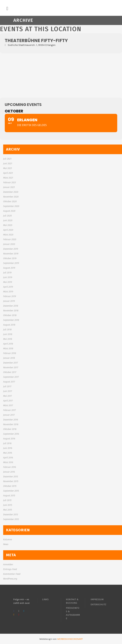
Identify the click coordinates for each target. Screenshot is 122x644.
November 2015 (11, 481)
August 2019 (9, 268)
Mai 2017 (7, 396)
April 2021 (8, 173)
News (6, 544)
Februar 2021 (10, 183)
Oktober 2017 (10, 372)
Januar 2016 (9, 472)
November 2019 (11, 254)
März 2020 (8, 235)
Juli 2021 (7, 159)
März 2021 (8, 178)
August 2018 (9, 325)
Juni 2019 (8, 277)
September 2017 (11, 377)
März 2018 (8, 349)
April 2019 (8, 287)
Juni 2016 (8, 448)
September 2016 (11, 434)
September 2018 (11, 320)
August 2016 (9, 439)
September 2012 (11, 519)
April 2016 (8, 458)
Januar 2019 (9, 301)
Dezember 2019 (11, 249)
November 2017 (11, 368)
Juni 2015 (8, 505)
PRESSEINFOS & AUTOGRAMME (73, 613)
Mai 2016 (8, 453)
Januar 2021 (9, 187)
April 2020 (8, 230)
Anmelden (8, 565)
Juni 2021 (8, 164)
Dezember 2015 (11, 477)
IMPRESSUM (97, 599)
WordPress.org (10, 579)
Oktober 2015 (10, 486)
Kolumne (8, 540)
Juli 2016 (7, 443)
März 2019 (8, 292)
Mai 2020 (8, 225)
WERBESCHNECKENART (70, 639)
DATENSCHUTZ (98, 604)
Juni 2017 (8, 391)
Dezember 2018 (11, 306)
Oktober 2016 (10, 429)
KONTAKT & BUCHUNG (72, 601)
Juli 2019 (7, 273)
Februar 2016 (10, 467)
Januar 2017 (9, 415)
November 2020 (11, 197)
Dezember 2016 (11, 420)
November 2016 (11, 424)
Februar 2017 (9, 410)
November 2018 (11, 311)
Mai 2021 (8, 168)
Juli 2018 (7, 330)
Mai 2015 (8, 510)
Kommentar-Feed (12, 574)
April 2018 (8, 344)
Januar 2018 (9, 358)
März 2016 (8, 462)
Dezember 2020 (11, 192)
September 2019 (11, 263)
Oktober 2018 (10, 315)
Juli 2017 (7, 387)
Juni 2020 (8, 220)
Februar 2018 (10, 353)
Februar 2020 (10, 239)
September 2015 (11, 491)
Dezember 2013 (11, 515)
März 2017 (8, 405)
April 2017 (8, 401)
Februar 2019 (10, 296)
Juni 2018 (8, 334)
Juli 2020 (7, 216)
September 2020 (11, 206)
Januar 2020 (9, 244)
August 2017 (9, 382)
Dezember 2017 (10, 363)
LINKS (45, 599)
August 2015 (9, 496)
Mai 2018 (8, 339)
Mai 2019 (8, 282)
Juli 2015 (7, 500)
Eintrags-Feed (10, 569)
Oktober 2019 (10, 258)
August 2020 (9, 211)
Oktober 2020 (10, 202)
